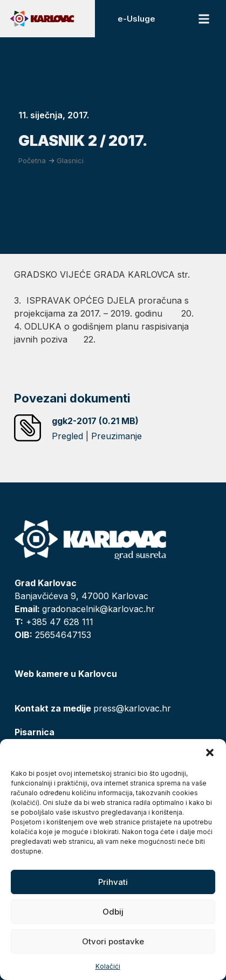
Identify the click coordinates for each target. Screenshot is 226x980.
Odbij (113, 912)
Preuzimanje (117, 436)
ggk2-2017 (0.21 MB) (95, 421)
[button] (210, 753)
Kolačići (108, 966)
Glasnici (70, 160)
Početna (32, 160)
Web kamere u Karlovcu (66, 674)
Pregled (67, 436)
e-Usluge (136, 19)
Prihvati (113, 882)
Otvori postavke (113, 941)
